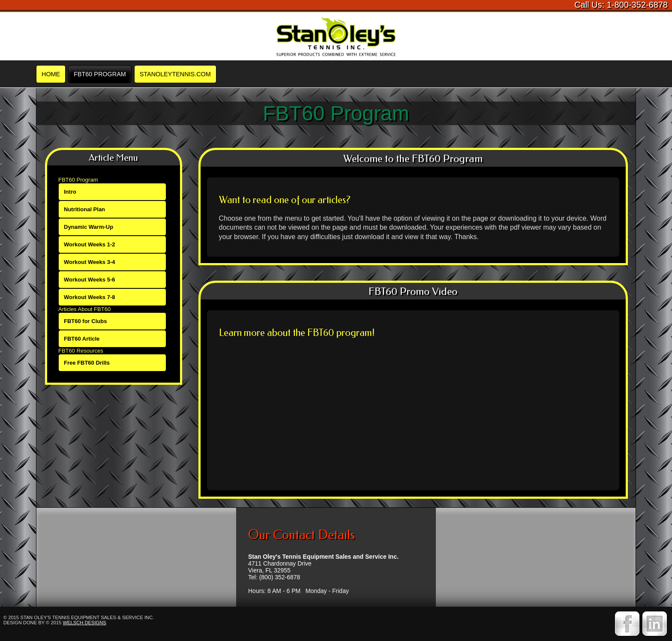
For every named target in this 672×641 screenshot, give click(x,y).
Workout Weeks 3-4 (89, 262)
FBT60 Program (100, 74)
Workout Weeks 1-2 (89, 244)
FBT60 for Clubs (85, 321)
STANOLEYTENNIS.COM (175, 74)
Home (51, 74)
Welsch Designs (84, 623)
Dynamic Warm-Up (88, 227)
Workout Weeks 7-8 (89, 297)
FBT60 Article (82, 339)
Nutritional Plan (84, 209)
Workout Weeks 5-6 (89, 280)
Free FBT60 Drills (87, 363)
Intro (70, 192)
